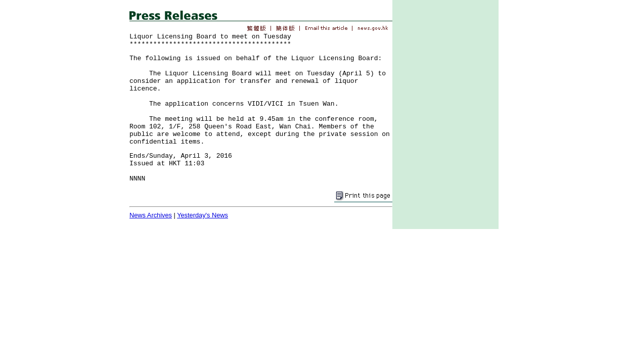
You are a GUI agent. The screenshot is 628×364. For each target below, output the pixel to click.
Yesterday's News (203, 215)
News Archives (151, 215)
